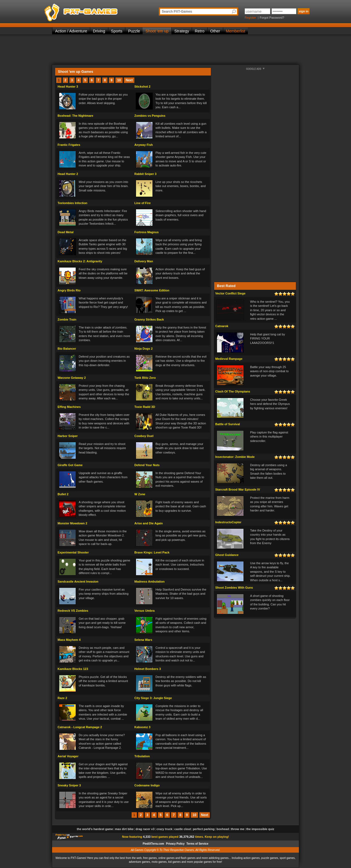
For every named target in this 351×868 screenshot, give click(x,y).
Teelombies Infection (73, 203)
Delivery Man (144, 261)
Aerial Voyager (68, 756)
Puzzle (134, 31)
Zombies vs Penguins (150, 116)
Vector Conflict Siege (230, 293)
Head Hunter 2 (68, 174)
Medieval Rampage (229, 359)
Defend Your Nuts (147, 465)
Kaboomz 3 (142, 727)
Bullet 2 (63, 494)
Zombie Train (67, 319)
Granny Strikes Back (149, 319)
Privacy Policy (175, 844)
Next (129, 80)
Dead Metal (66, 232)
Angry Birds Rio (69, 290)
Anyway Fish (144, 145)
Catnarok (222, 326)
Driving (99, 31)
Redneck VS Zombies (73, 611)
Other (215, 31)
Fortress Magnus (147, 232)
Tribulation (142, 756)
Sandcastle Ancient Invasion (78, 582)
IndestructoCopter (228, 522)
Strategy (182, 31)
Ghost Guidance (227, 555)
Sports (117, 31)
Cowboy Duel (144, 436)
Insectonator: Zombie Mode (235, 457)
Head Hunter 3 (68, 87)
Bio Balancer (67, 349)
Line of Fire (142, 203)
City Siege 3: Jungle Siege (153, 698)
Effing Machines (69, 407)
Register (250, 18)
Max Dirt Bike (124, 829)
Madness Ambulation (149, 582)
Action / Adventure (71, 31)
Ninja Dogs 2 (144, 349)
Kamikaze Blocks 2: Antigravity (80, 261)
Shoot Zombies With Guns (234, 588)
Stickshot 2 (142, 87)
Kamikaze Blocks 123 (73, 669)
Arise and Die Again (149, 523)
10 (119, 80)
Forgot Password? (272, 18)
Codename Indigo (147, 785)
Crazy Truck (164, 829)
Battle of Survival (228, 424)
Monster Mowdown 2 (72, 523)
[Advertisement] (175, 49)
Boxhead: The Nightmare (75, 116)
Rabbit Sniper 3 (145, 174)
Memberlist (236, 31)
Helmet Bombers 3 (148, 669)
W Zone (140, 494)
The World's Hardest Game (95, 829)
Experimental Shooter (73, 552)
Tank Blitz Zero (145, 378)
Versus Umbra (145, 611)
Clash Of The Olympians (233, 391)
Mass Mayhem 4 (69, 640)
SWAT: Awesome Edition (152, 290)
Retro (199, 31)
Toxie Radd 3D (145, 407)
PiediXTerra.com (153, 844)
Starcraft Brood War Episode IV (238, 489)
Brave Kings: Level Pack (152, 552)
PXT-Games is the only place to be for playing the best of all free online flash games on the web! (94, 11)
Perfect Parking (204, 829)
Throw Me (238, 829)
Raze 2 (62, 698)
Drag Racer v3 (145, 829)
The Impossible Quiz (260, 829)
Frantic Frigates (69, 145)
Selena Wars (143, 640)
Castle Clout (183, 829)
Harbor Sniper (68, 436)
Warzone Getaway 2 (72, 378)
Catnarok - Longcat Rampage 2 (80, 727)
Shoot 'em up (157, 31)
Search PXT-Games (177, 12)
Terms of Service (197, 844)
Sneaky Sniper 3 (69, 785)
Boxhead (223, 829)
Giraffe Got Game (70, 465)
